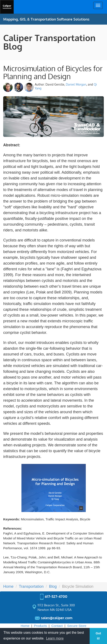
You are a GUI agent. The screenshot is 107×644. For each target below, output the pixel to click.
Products (40, 626)
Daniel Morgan (76, 84)
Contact (57, 626)
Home (25, 626)
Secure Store (77, 626)
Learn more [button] (55, 638)
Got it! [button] (98, 636)
